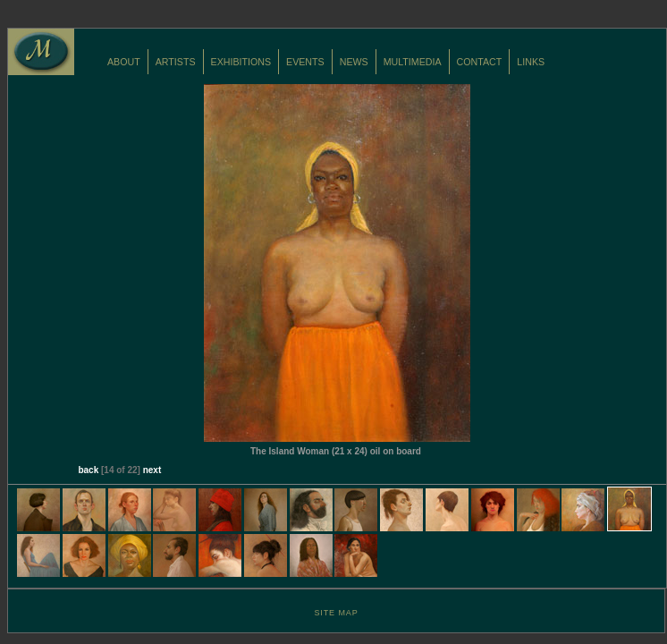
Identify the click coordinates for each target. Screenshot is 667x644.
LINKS (531, 62)
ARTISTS (176, 62)
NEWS (354, 62)
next (152, 470)
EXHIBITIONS (241, 62)
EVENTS (305, 62)
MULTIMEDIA (413, 62)
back (88, 470)
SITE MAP (336, 613)
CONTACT (480, 62)
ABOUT (124, 62)
